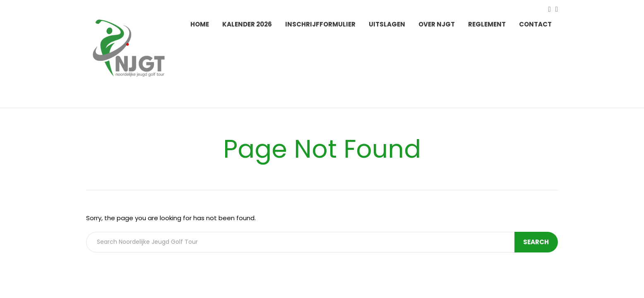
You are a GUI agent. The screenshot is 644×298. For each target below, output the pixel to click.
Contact (535, 24)
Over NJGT (437, 24)
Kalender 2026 (247, 24)
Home (200, 24)
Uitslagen (387, 24)
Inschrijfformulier (320, 24)
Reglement (487, 24)
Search (537, 242)
